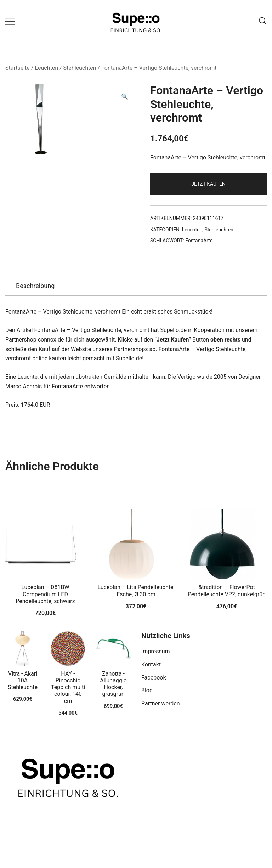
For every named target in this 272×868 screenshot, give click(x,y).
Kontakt (151, 664)
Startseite (18, 68)
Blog (147, 690)
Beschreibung (35, 286)
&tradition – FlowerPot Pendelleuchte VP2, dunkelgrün (227, 591)
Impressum (156, 651)
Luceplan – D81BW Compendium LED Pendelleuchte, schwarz (45, 594)
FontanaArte (199, 241)
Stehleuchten (80, 68)
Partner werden (161, 703)
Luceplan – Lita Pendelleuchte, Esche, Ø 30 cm (136, 591)
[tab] (35, 286)
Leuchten (46, 68)
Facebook (154, 678)
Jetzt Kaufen (208, 184)
